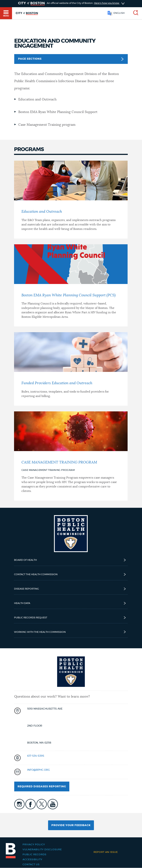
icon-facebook (31, 804)
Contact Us (31, 865)
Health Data (71, 603)
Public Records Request (71, 618)
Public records (34, 855)
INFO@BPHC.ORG (39, 770)
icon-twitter (42, 804)
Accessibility (32, 860)
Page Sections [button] (71, 59)
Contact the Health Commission (71, 574)
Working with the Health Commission (71, 632)
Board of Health (71, 560)
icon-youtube (53, 804)
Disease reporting (71, 589)
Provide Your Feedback (71, 825)
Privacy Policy (34, 845)
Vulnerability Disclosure (42, 850)
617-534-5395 (36, 756)
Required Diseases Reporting (42, 787)
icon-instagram (19, 804)
